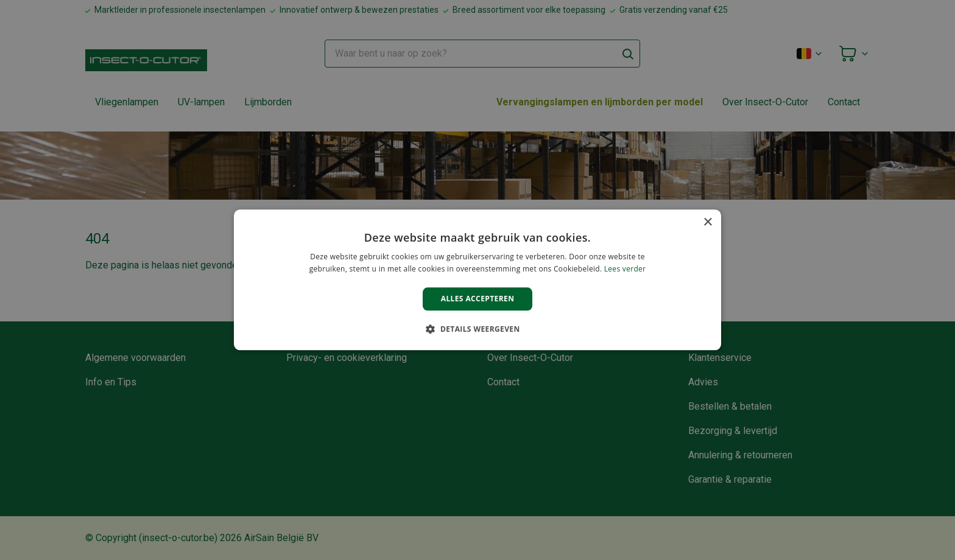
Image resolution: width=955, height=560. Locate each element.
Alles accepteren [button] (478, 299)
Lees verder (625, 269)
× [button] (707, 222)
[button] (477, 329)
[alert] (477, 280)
